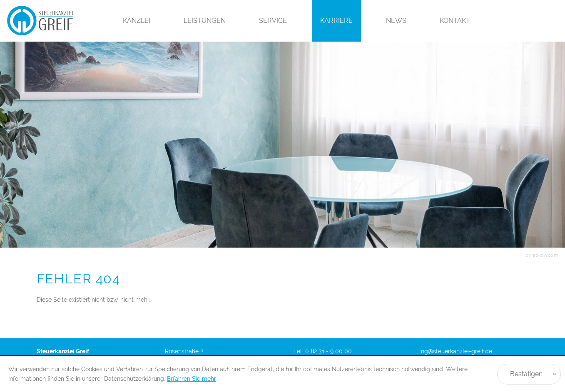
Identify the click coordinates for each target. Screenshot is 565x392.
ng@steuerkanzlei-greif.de (457, 351)
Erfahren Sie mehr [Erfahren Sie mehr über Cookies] (192, 379)
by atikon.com (542, 255)
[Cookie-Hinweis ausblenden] (529, 374)
